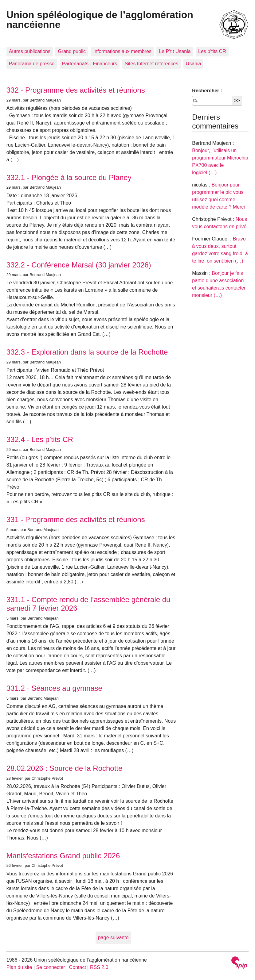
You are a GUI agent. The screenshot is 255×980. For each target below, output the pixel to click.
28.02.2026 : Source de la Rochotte (65, 768)
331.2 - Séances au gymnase (54, 688)
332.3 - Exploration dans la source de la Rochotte (87, 352)
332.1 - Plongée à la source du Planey (69, 177)
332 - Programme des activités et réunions (76, 90)
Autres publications (30, 51)
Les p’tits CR (212, 51)
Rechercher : (207, 91)
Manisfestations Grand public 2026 (63, 856)
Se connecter (50, 967)
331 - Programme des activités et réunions (76, 519)
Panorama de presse (32, 64)
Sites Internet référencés (151, 64)
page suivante (113, 938)
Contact (78, 967)
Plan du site (19, 967)
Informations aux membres (122, 51)
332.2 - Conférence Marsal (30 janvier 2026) (79, 265)
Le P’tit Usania (175, 51)
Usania (194, 64)
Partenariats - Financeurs (90, 64)
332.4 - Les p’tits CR (40, 439)
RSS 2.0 (99, 967)
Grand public (72, 51)
